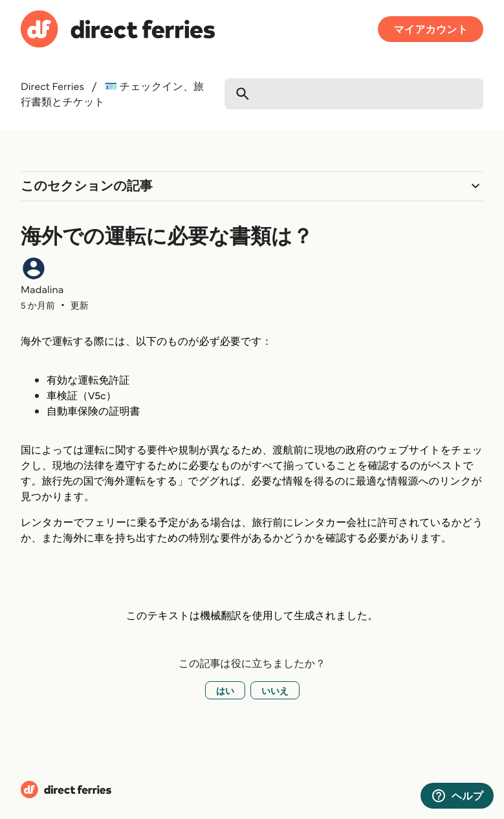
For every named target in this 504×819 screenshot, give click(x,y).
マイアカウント (431, 29)
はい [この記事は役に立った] (225, 690)
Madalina (42, 289)
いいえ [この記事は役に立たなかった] (275, 690)
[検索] (354, 94)
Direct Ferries (52, 86)
